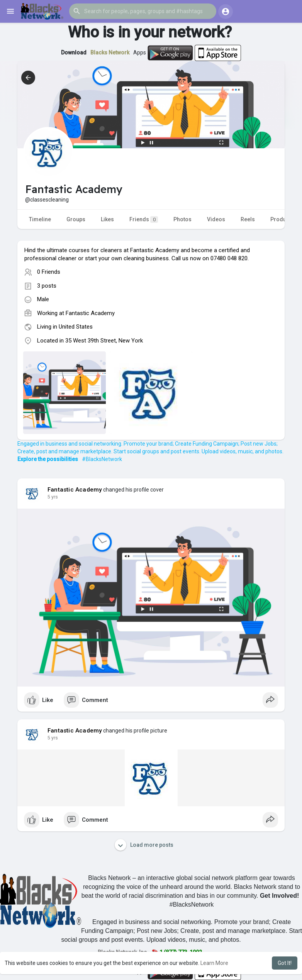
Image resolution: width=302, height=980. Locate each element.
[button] (143, 11)
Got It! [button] (285, 963)
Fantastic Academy (90, 313)
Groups (76, 219)
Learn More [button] (214, 963)
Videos (216, 219)
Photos (182, 219)
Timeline (40, 219)
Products (282, 219)
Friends (144, 220)
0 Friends (49, 272)
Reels (248, 219)
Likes (107, 219)
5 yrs (53, 497)
